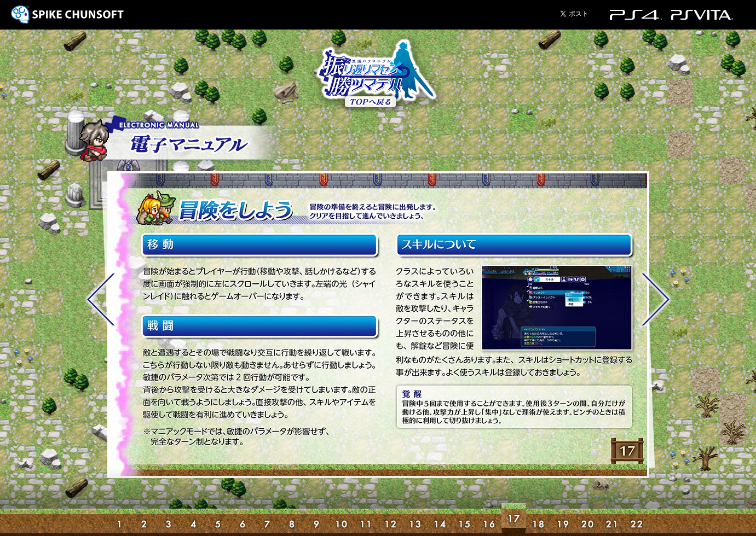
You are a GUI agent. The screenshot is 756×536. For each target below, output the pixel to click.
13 (415, 520)
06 (243, 520)
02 (144, 520)
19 (563, 520)
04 (194, 520)
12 (391, 520)
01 (120, 520)
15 (464, 520)
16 (489, 520)
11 (366, 520)
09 (317, 520)
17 (514, 520)
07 (267, 520)
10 (341, 520)
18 (538, 520)
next (656, 299)
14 (440, 520)
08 (292, 520)
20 (588, 520)
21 (612, 520)
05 (218, 520)
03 (169, 520)
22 (637, 520)
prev (101, 299)
